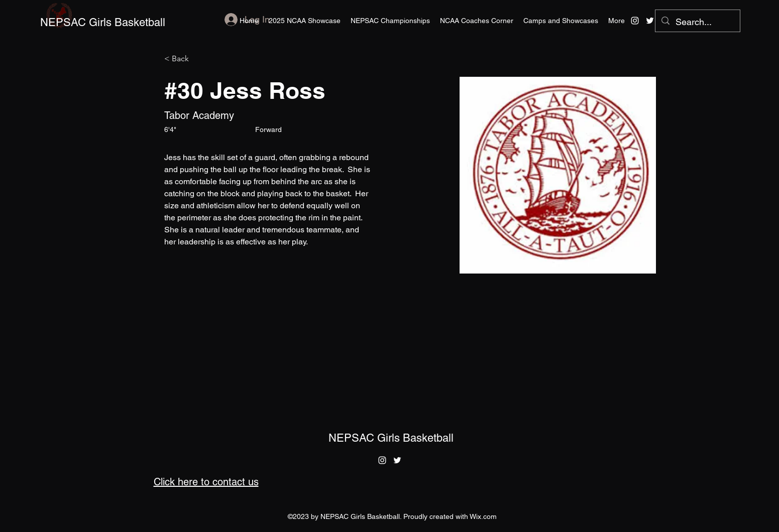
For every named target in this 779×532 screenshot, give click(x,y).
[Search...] (697, 22)
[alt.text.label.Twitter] (650, 21)
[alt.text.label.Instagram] (635, 21)
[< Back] (184, 59)
